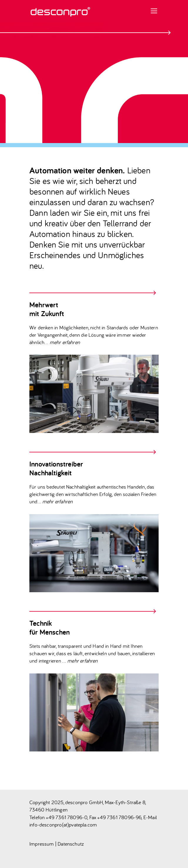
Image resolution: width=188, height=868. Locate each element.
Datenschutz (71, 844)
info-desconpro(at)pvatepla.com (63, 825)
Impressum (42, 844)
